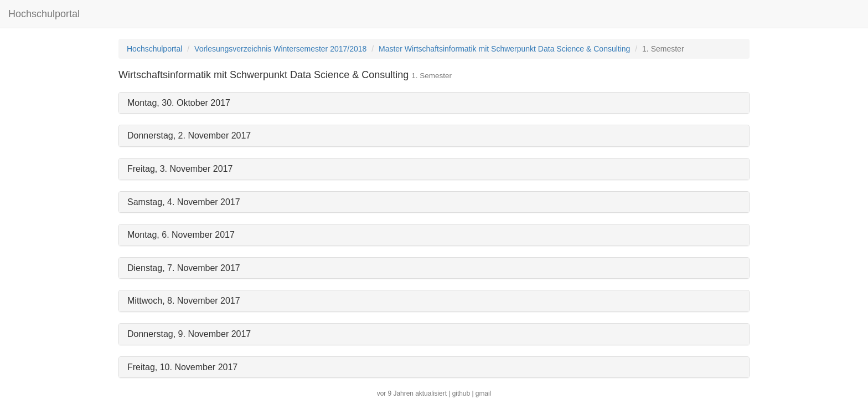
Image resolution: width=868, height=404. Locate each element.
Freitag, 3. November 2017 (180, 169)
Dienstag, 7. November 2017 (184, 268)
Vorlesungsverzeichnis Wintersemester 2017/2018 (280, 49)
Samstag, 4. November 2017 (184, 202)
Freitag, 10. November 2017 (182, 367)
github (461, 393)
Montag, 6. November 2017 (181, 235)
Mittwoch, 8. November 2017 (184, 301)
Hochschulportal (44, 14)
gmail (483, 393)
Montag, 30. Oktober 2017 (179, 103)
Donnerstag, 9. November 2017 (189, 334)
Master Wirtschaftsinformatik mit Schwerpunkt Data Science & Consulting (504, 49)
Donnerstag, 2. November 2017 (189, 135)
